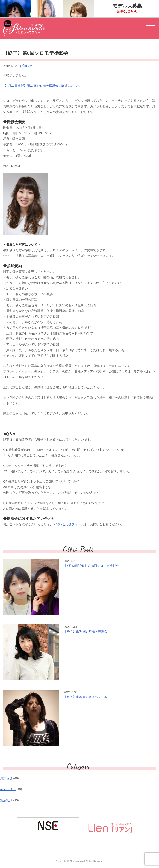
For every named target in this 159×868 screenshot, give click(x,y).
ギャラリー (8, 789)
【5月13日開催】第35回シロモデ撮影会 (91, 566)
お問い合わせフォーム (68, 524)
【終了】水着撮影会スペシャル (85, 697)
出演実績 (6, 800)
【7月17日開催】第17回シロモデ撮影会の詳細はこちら (42, 85)
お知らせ (26, 66)
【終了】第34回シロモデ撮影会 (86, 631)
